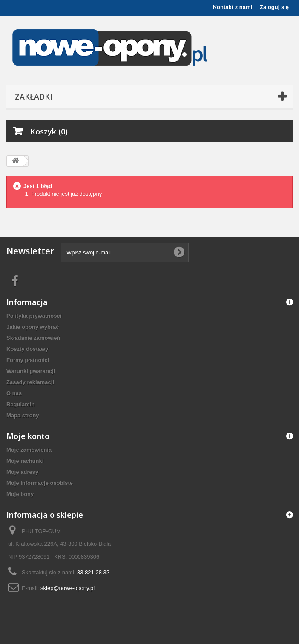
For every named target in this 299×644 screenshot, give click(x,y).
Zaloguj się (274, 7)
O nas (14, 393)
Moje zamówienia (29, 450)
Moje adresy (22, 472)
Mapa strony (23, 415)
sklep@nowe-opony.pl (68, 588)
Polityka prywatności (34, 316)
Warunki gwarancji (31, 371)
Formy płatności (28, 360)
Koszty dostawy (27, 349)
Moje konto (28, 436)
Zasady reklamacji (30, 382)
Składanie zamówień (33, 338)
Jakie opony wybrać (33, 327)
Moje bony (20, 494)
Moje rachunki (25, 461)
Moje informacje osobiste (40, 483)
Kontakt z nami (233, 7)
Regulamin (20, 404)
